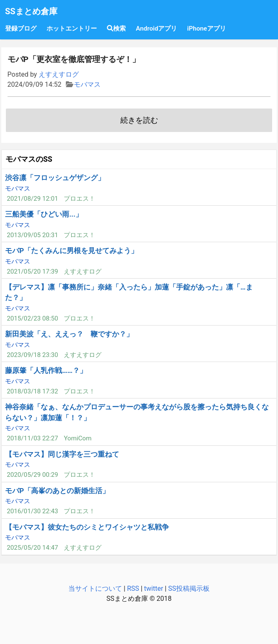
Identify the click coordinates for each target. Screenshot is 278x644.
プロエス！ (79, 199)
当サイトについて (95, 588)
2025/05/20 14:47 (32, 548)
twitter (154, 588)
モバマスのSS (29, 159)
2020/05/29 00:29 (32, 475)
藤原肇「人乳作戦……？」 (46, 370)
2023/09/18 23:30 (32, 355)
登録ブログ (21, 28)
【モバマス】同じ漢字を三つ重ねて (62, 454)
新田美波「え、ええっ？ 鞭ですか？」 (69, 334)
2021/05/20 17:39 (32, 272)
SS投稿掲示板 (189, 588)
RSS (133, 588)
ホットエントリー (72, 28)
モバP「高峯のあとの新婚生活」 (57, 491)
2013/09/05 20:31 (32, 235)
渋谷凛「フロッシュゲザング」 (55, 178)
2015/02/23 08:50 (32, 318)
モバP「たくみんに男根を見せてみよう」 (71, 251)
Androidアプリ (156, 28)
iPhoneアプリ (206, 28)
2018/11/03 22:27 (32, 438)
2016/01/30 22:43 (32, 511)
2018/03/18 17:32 (32, 391)
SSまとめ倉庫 (31, 11)
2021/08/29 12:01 (32, 199)
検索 (116, 28)
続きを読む (139, 120)
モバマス (87, 84)
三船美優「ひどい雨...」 (44, 214)
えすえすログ (59, 74)
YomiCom (78, 438)
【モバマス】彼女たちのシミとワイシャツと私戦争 (87, 527)
